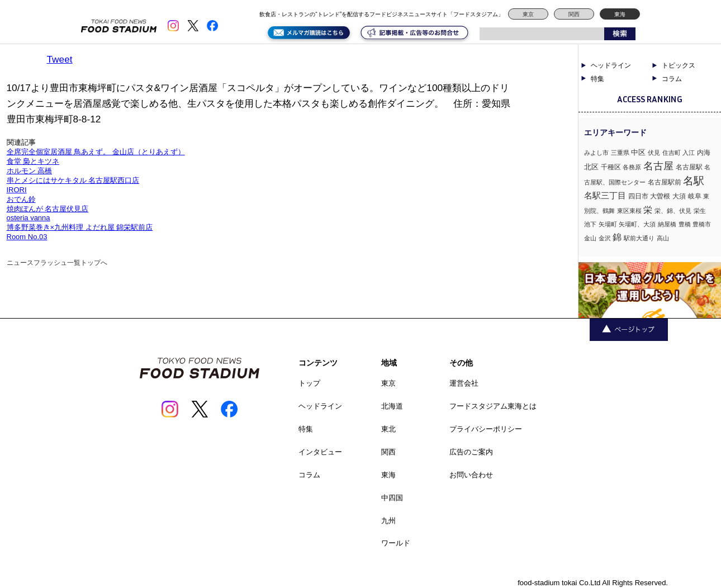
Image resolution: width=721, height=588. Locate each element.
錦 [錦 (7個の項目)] (617, 237)
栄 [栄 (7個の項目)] (648, 210)
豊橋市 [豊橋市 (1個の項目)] (702, 224)
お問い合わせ (471, 475)
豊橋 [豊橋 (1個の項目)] (685, 224)
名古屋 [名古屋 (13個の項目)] (658, 166)
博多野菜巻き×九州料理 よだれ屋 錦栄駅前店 (80, 227)
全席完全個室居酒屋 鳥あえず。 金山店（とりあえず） (96, 152)
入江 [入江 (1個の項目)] (689, 153)
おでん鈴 (21, 199)
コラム (672, 79)
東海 (620, 14)
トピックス (679, 65)
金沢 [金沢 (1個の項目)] (605, 238)
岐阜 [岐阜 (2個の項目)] (695, 196)
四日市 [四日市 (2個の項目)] (638, 196)
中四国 (392, 498)
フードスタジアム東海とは (493, 406)
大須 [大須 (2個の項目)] (679, 196)
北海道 (392, 406)
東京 (528, 14)
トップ (309, 383)
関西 (574, 14)
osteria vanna (29, 218)
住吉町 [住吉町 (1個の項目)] (672, 153)
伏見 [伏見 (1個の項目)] (654, 153)
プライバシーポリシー (486, 429)
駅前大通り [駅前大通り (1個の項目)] (639, 238)
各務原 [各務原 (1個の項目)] (632, 167)
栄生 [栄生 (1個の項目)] (700, 211)
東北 (388, 429)
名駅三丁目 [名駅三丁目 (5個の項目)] (605, 195)
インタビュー (320, 452)
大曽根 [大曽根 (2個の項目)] (660, 196)
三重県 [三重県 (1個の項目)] (620, 153)
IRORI (17, 190)
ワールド (396, 543)
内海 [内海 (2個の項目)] (704, 153)
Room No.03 (27, 237)
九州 (388, 521)
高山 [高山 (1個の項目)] (663, 238)
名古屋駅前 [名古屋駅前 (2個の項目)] (665, 182)
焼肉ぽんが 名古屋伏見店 (48, 209)
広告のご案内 (471, 452)
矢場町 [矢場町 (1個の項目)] (608, 224)
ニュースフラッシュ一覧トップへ (57, 263)
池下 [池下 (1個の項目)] (590, 224)
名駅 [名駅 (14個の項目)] (694, 181)
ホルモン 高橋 (30, 171)
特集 (597, 79)
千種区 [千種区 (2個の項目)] (611, 167)
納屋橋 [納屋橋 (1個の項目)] (667, 224)
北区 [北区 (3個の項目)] (591, 167)
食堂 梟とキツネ (33, 161)
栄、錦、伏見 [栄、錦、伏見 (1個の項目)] (673, 211)
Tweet (60, 59)
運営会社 (464, 383)
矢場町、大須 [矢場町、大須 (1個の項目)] (637, 224)
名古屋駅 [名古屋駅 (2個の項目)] (689, 167)
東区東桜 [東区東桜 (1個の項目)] (629, 211)
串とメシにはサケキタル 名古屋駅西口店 (73, 180)
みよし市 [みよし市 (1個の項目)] (596, 153)
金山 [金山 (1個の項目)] (590, 238)
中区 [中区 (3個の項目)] (638, 152)
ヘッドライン (611, 65)
